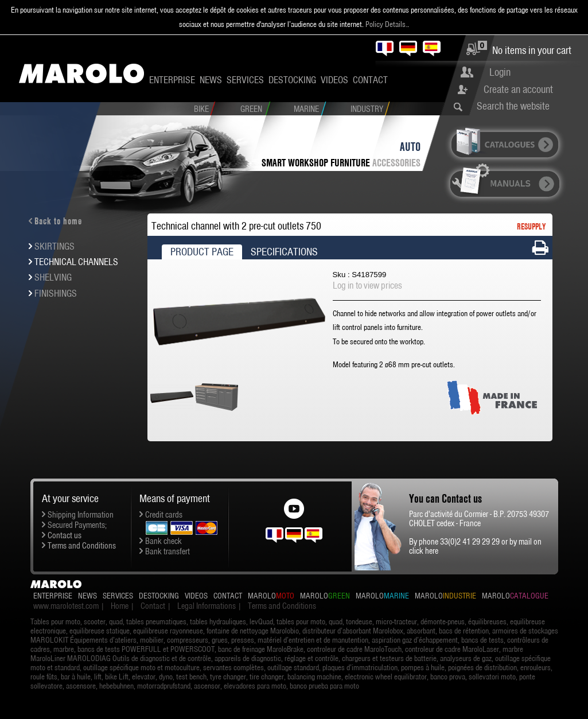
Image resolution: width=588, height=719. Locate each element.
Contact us (65, 535)
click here (424, 551)
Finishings (56, 293)
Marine (306, 109)
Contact (370, 80)
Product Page (202, 252)
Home (120, 606)
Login (500, 72)
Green (251, 109)
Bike (201, 109)
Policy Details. (386, 24)
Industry (367, 109)
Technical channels (76, 262)
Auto (410, 147)
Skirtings (54, 246)
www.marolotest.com (66, 606)
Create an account (518, 89)
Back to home (58, 221)
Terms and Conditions (82, 546)
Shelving (53, 277)
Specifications (284, 252)
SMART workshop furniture (317, 163)
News (211, 80)
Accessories (396, 163)
